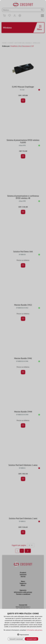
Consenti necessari (16, 639)
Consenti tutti (32, 639)
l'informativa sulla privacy (34, 630)
